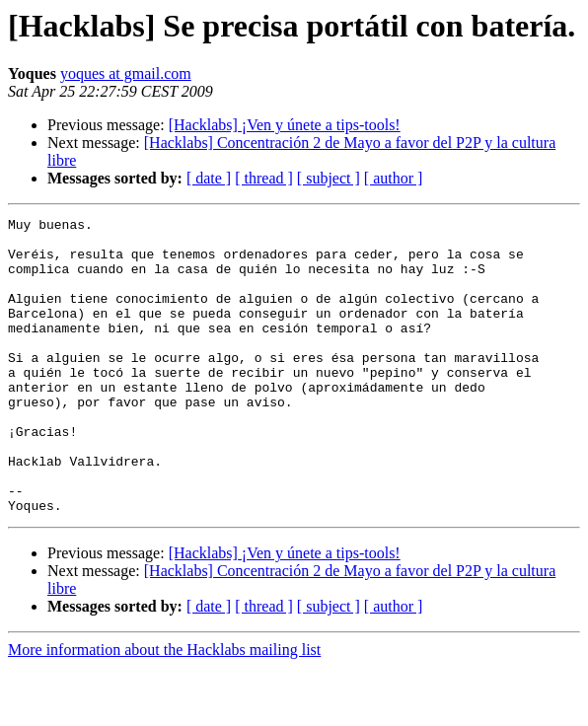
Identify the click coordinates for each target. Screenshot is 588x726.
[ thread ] (264, 178)
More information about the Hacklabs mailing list (164, 709)
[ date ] (209, 178)
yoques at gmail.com (126, 73)
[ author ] (394, 178)
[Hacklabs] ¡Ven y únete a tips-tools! (285, 125)
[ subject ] (329, 178)
